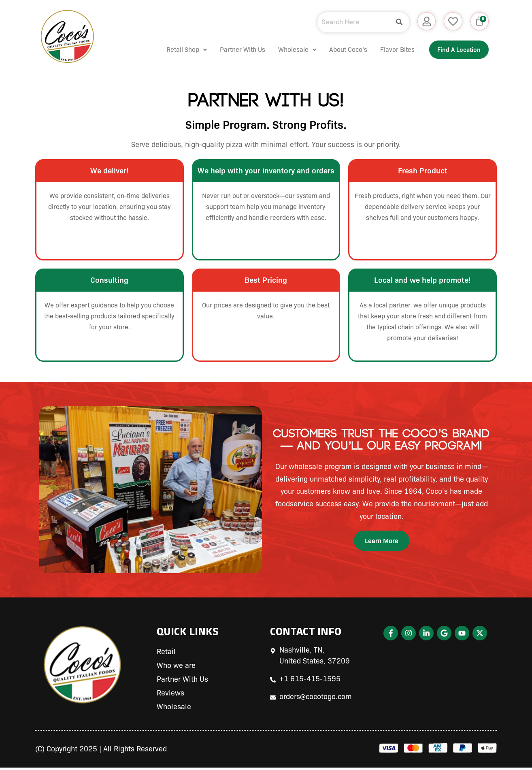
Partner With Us (230, 50)
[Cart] (479, 22)
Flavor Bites (384, 50)
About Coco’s (335, 50)
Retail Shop (174, 50)
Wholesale (284, 50)
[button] (174, 50)
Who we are (176, 668)
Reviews (170, 695)
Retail (166, 654)
